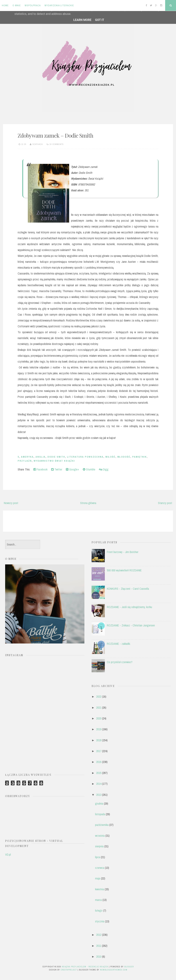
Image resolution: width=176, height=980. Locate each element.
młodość (124, 457)
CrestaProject (69, 970)
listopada (100, 814)
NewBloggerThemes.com (114, 970)
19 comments (57, 144)
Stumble (89, 469)
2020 (99, 718)
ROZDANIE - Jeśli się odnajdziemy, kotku (129, 607)
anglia (41, 457)
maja (98, 878)
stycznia (100, 921)
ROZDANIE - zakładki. (119, 644)
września (100, 836)
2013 (99, 795)
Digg (104, 469)
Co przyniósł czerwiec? (120, 662)
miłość (110, 457)
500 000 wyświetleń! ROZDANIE (124, 570)
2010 (99, 957)
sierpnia (99, 846)
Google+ (72, 469)
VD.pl (8, 854)
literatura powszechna (85, 457)
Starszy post (165, 503)
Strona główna (88, 503)
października (102, 825)
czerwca (100, 868)
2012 (99, 935)
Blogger (129, 967)
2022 (99, 697)
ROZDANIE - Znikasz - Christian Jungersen (131, 625)
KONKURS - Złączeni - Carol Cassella (128, 589)
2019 (99, 729)
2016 (99, 762)
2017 (99, 751)
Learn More (82, 20)
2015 (99, 773)
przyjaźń (25, 461)
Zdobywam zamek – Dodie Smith (55, 135)
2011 (99, 946)
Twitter (57, 469)
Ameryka (27, 457)
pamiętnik (139, 457)
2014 (99, 784)
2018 (99, 740)
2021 (99, 708)
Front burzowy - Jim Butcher (123, 552)
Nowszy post (11, 503)
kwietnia (99, 889)
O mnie (17, 5)
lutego (99, 910)
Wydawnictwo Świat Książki (54, 461)
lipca (98, 857)
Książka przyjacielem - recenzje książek (85, 967)
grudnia (99, 803)
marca (98, 900)
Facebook (40, 469)
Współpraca (33, 5)
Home (5, 5)
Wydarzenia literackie (59, 5)
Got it (100, 20)
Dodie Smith (56, 457)
